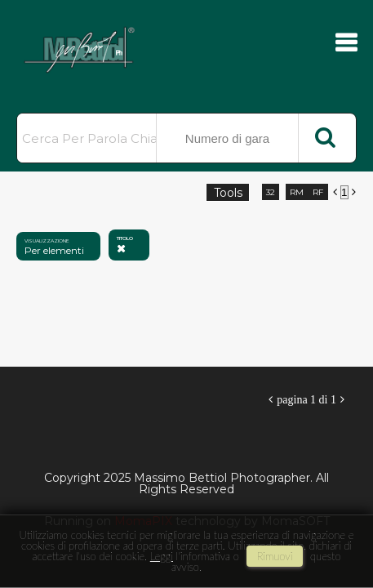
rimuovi (275, 556)
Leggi (162, 556)
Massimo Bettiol (98, 49)
